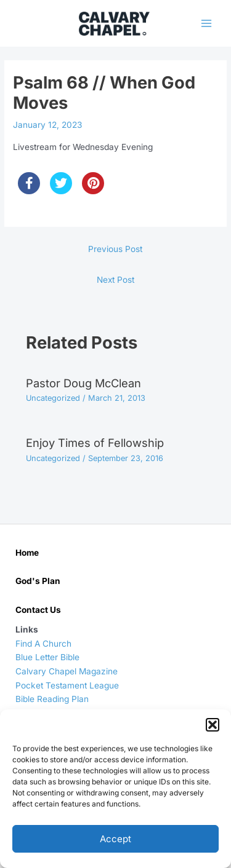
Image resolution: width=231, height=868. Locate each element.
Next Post (115, 280)
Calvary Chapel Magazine (67, 671)
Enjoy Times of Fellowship (95, 443)
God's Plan (38, 581)
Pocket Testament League (67, 685)
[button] (213, 725)
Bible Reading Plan (52, 699)
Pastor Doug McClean (83, 383)
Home (27, 553)
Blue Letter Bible (47, 657)
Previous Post (115, 249)
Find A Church (43, 644)
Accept (115, 839)
